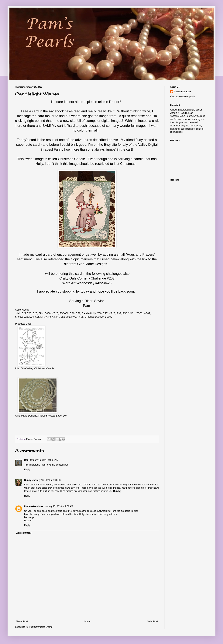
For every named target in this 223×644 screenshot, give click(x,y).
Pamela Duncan (182, 92)
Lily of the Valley (135, 145)
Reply (27, 470)
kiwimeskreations (34, 506)
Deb (26, 460)
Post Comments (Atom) (41, 627)
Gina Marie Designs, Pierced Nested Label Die (41, 416)
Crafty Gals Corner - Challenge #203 (87, 278)
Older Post (152, 621)
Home (87, 621)
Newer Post (22, 621)
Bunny (28, 480)
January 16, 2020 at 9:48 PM (47, 480)
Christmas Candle (71, 159)
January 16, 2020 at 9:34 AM (44, 460)
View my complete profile (183, 97)
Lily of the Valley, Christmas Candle (35, 368)
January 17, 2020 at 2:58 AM (59, 506)
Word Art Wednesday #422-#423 (87, 283)
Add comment (24, 533)
